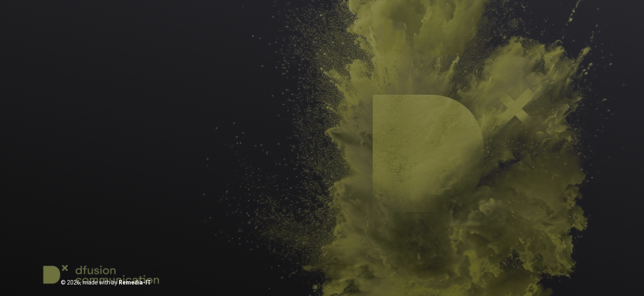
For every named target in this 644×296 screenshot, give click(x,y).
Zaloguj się (322, 186)
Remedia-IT (135, 282)
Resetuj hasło (349, 208)
